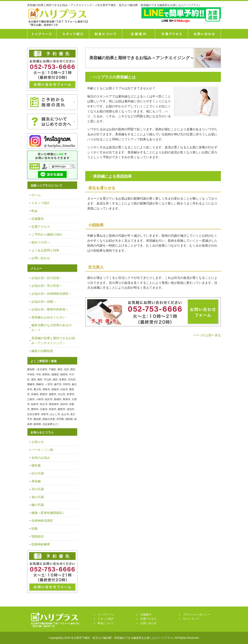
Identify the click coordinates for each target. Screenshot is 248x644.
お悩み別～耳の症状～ (47, 286)
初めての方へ (41, 242)
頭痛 (34, 529)
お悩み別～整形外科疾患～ (50, 309)
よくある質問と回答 (45, 250)
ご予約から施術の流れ (47, 234)
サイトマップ (191, 619)
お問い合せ (204, 34)
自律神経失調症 (42, 521)
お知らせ (38, 442)
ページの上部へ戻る (207, 335)
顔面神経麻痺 (41, 544)
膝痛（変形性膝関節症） (48, 513)
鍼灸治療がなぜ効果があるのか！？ (52, 328)
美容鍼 (36, 481)
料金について (106, 34)
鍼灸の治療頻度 (42, 351)
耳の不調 (38, 489)
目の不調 (38, 473)
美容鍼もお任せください (48, 317)
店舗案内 (139, 34)
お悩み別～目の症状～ (47, 278)
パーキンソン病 (42, 450)
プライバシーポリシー (196, 614)
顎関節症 (38, 537)
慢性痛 (36, 465)
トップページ (42, 34)
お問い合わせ (41, 258)
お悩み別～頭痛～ (44, 302)
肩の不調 (38, 497)
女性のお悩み (41, 458)
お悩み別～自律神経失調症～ (52, 294)
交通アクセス (171, 34)
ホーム (36, 195)
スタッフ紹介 (73, 34)
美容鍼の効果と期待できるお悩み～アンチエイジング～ (53, 341)
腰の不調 (38, 505)
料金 (34, 211)
